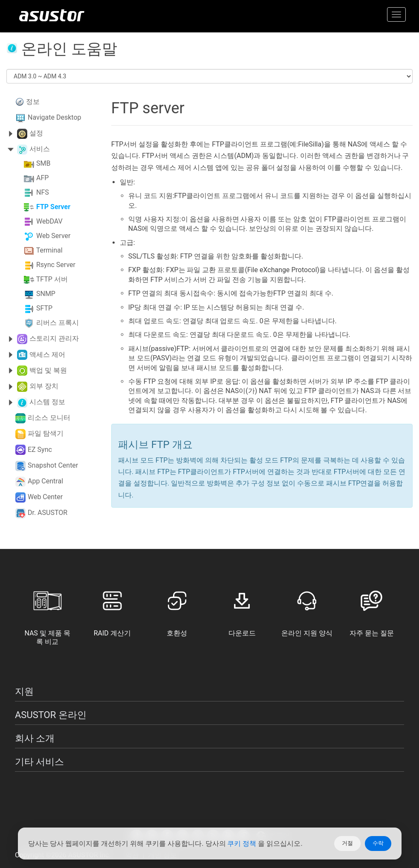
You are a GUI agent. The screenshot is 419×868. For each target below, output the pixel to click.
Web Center (45, 497)
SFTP (44, 309)
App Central (45, 481)
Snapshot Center (53, 465)
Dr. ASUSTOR (48, 513)
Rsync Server (56, 265)
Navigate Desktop (55, 117)
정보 (33, 102)
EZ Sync (40, 450)
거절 (347, 843)
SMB (43, 164)
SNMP (46, 294)
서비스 (40, 149)
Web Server (53, 236)
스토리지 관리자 (54, 338)
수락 (378, 843)
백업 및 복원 (48, 370)
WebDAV (49, 222)
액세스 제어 (47, 355)
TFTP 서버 (52, 280)
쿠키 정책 (243, 844)
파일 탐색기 (46, 433)
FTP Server (53, 207)
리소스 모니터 (49, 418)
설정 (36, 133)
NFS (43, 193)
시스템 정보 (47, 402)
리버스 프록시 (58, 323)
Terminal (49, 251)
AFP (42, 178)
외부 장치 (44, 386)
